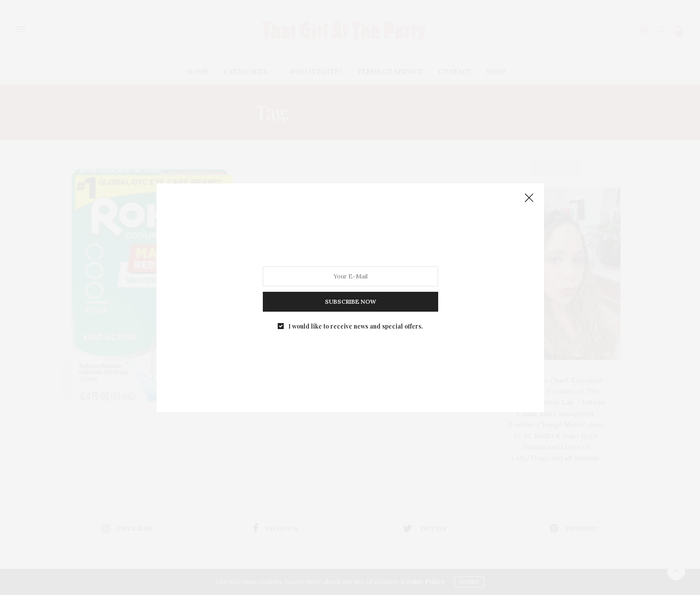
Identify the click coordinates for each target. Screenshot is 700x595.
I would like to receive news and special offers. (356, 326)
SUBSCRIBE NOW (350, 301)
